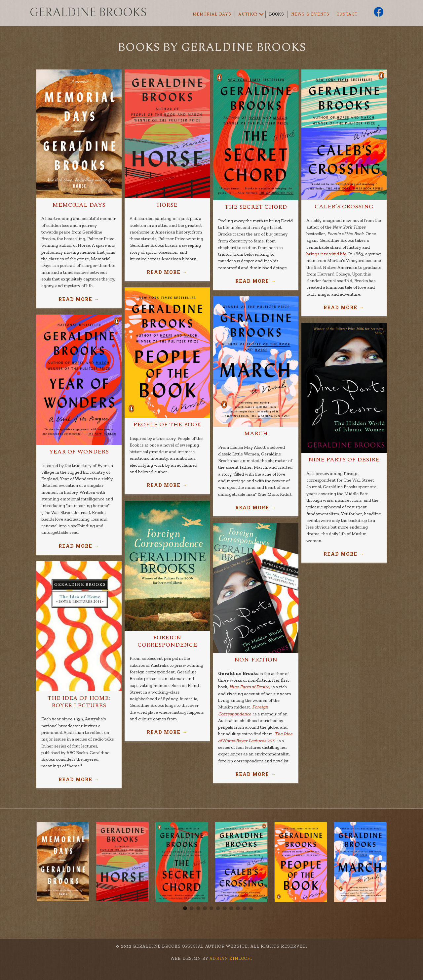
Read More (79, 299)
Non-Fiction (256, 660)
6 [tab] (218, 909)
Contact (347, 14)
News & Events (310, 14)
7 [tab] (225, 909)
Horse (167, 205)
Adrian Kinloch (230, 958)
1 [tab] (185, 909)
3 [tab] (198, 909)
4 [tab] (205, 909)
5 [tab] (211, 909)
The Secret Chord (256, 207)
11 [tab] (251, 909)
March (256, 433)
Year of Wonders (79, 452)
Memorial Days (212, 14)
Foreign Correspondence (167, 641)
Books (277, 14)
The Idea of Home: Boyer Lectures (79, 702)
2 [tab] (192, 909)
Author (248, 14)
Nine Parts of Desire (344, 460)
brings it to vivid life (326, 254)
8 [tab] (231, 909)
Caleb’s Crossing (344, 207)
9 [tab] (238, 909)
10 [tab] (245, 909)
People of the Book (167, 425)
